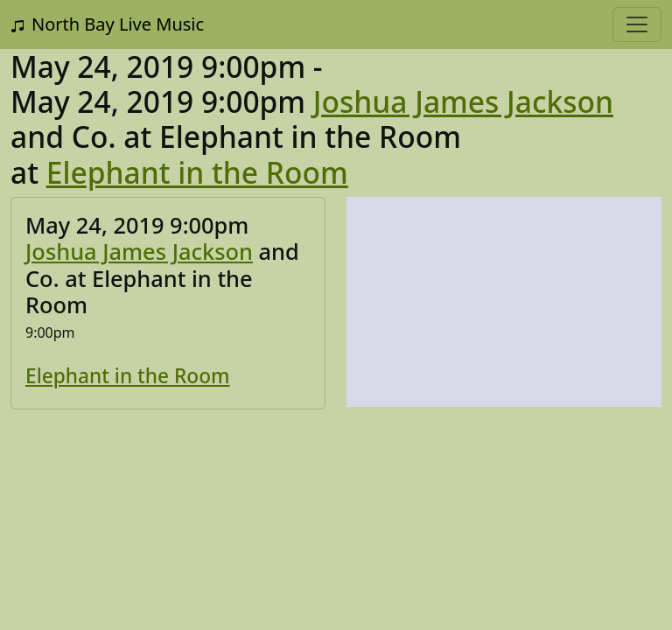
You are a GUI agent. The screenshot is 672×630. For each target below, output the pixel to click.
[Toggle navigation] (637, 24)
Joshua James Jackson (463, 101)
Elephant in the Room (197, 172)
